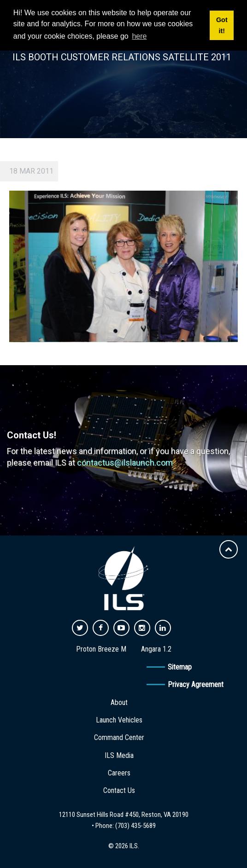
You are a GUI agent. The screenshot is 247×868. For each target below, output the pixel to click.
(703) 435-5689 (135, 826)
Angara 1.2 (156, 649)
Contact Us (119, 790)
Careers (119, 773)
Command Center (119, 737)
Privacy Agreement (196, 684)
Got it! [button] (222, 25)
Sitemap (180, 667)
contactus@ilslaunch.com (125, 463)
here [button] (139, 36)
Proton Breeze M (101, 649)
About (119, 702)
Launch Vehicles (119, 720)
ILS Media (119, 755)
